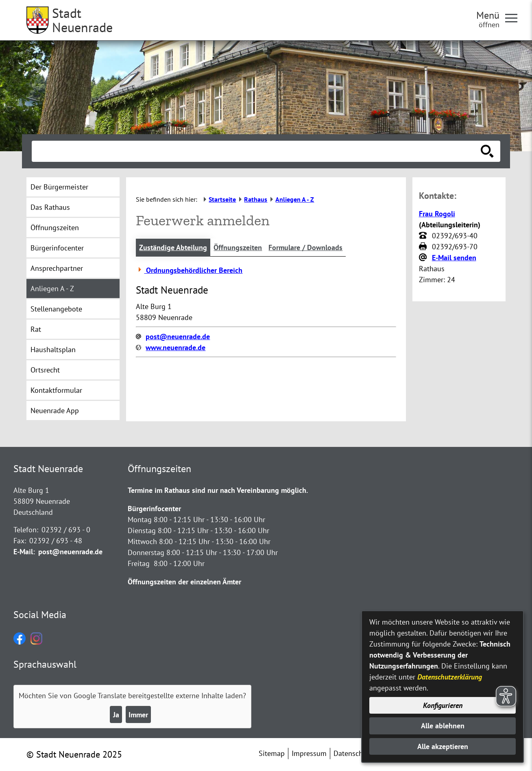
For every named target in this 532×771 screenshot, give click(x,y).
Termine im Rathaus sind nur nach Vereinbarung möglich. (218, 490)
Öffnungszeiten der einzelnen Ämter (184, 582)
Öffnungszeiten (238, 247)
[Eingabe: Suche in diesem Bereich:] (257, 151)
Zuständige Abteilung (173, 247)
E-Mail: (24, 552)
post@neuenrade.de (178, 336)
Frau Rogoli (437, 214)
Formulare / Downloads (305, 247)
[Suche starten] (487, 151)
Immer (138, 715)
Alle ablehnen (443, 726)
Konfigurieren (443, 705)
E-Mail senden (454, 258)
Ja (116, 715)
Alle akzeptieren (443, 746)
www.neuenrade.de (176, 347)
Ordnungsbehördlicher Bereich (189, 270)
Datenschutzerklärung (450, 677)
